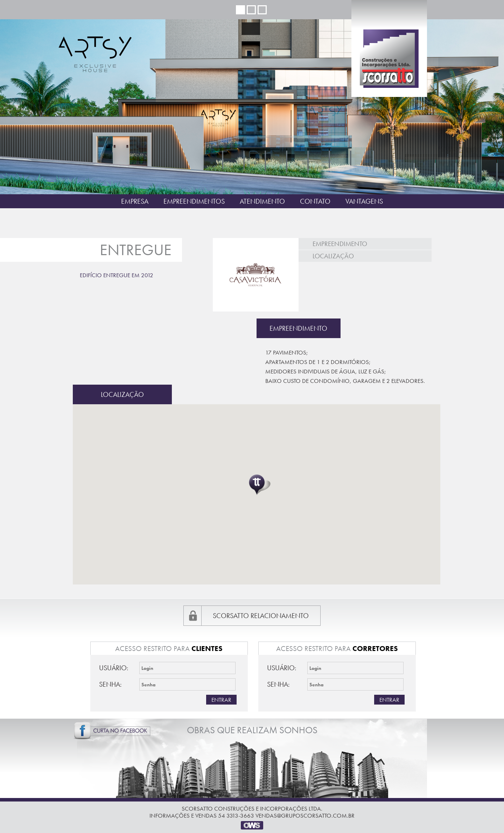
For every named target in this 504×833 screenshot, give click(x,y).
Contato (315, 201)
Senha (110, 684)
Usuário (113, 668)
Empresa (135, 201)
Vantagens (364, 201)
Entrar (221, 700)
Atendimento (262, 201)
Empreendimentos (194, 201)
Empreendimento (340, 244)
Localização (333, 256)
